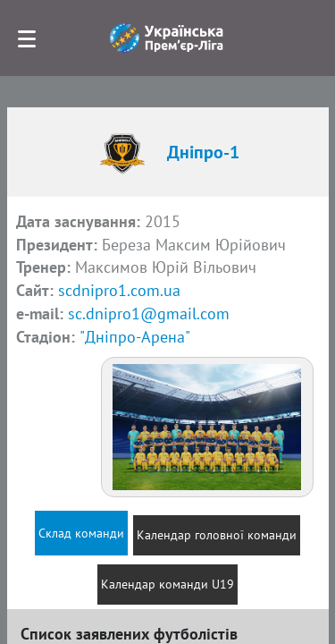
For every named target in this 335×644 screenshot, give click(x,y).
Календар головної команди (217, 535)
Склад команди (81, 533)
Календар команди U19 (167, 584)
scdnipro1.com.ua (119, 290)
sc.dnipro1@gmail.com (149, 314)
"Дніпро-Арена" (135, 337)
